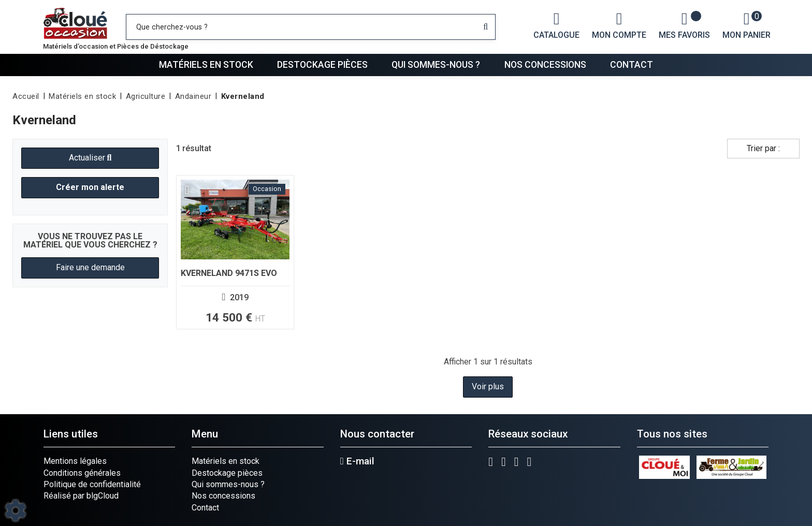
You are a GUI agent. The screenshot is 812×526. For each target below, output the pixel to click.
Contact (632, 65)
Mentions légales (75, 461)
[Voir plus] (235, 252)
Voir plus (488, 386)
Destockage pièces (322, 65)
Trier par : (763, 148)
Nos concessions (545, 65)
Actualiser (90, 158)
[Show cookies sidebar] (16, 510)
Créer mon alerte (90, 187)
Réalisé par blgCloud (81, 496)
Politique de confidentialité (92, 484)
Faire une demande (90, 267)
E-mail (357, 461)
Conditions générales (82, 473)
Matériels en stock (206, 65)
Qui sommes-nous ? (436, 65)
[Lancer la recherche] (485, 27)
